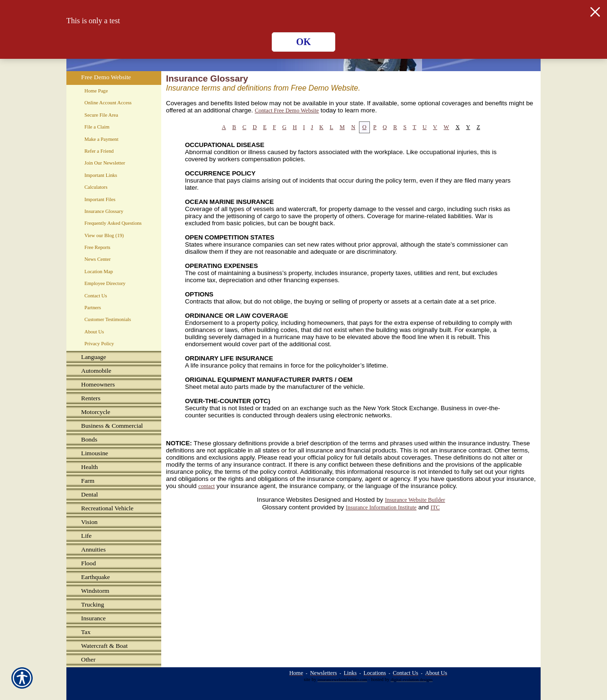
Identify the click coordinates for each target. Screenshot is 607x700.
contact (207, 486)
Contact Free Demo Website (287, 111)
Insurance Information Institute (381, 507)
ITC (435, 507)
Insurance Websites (285, 500)
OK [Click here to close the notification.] (303, 42)
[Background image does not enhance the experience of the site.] (114, 358)
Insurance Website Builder (415, 500)
